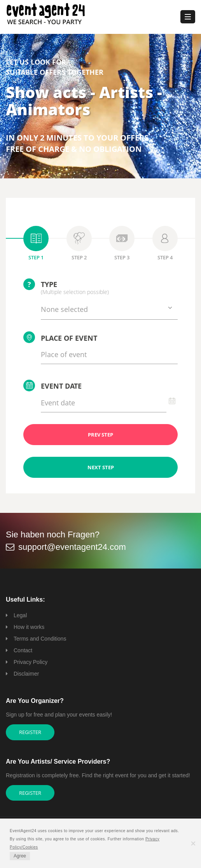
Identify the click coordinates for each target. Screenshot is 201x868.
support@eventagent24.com (72, 547)
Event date (52, 386)
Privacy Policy (31, 662)
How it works (29, 627)
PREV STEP (100, 435)
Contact (23, 650)
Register (30, 732)
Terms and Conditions (40, 639)
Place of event (60, 337)
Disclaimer (26, 674)
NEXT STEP (101, 467)
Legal (20, 615)
